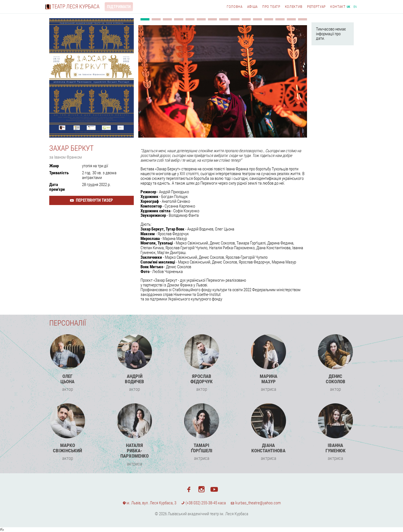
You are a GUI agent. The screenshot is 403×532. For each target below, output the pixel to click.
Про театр (271, 7)
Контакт (338, 7)
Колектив (294, 7)
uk (349, 7)
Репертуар (316, 7)
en (355, 7)
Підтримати (119, 7)
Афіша (252, 7)
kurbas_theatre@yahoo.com (256, 503)
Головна (235, 7)
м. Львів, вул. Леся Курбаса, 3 (149, 503)
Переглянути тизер (92, 200)
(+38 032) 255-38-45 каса (203, 503)
